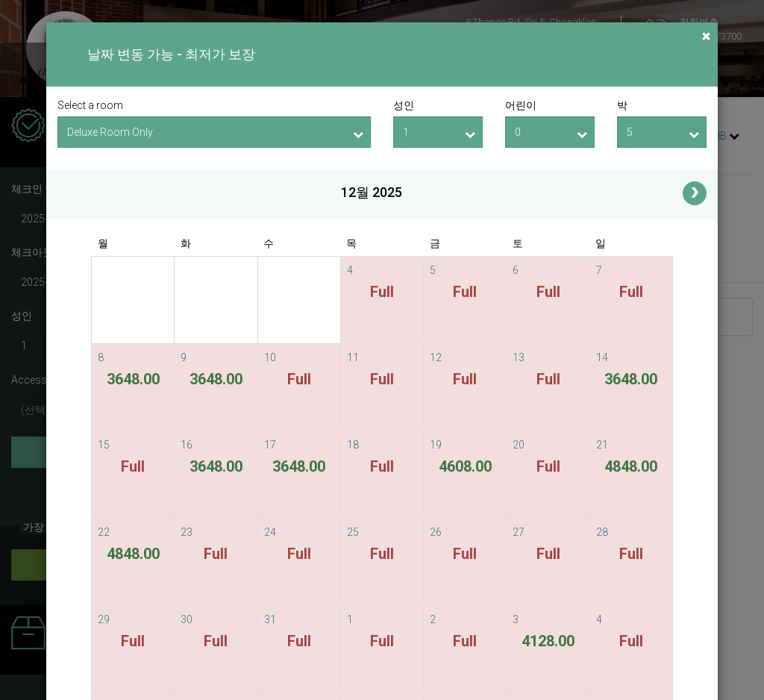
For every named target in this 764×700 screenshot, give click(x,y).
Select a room (90, 105)
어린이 (521, 105)
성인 (404, 105)
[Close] (706, 36)
